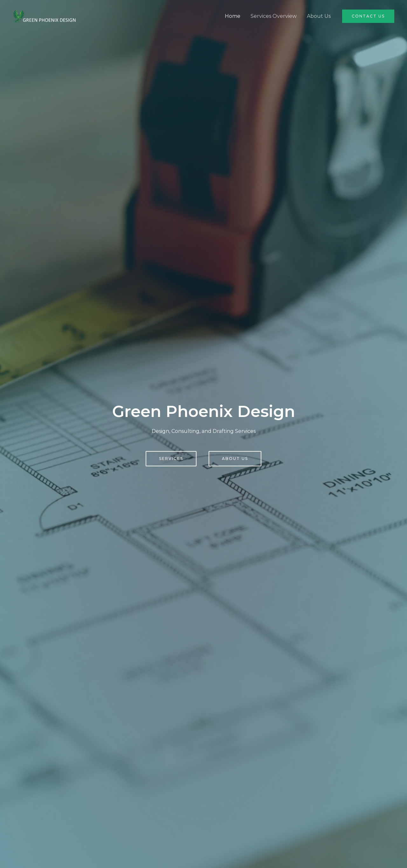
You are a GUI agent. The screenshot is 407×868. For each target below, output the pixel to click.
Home (233, 16)
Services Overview (274, 16)
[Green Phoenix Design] (45, 16)
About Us (319, 16)
